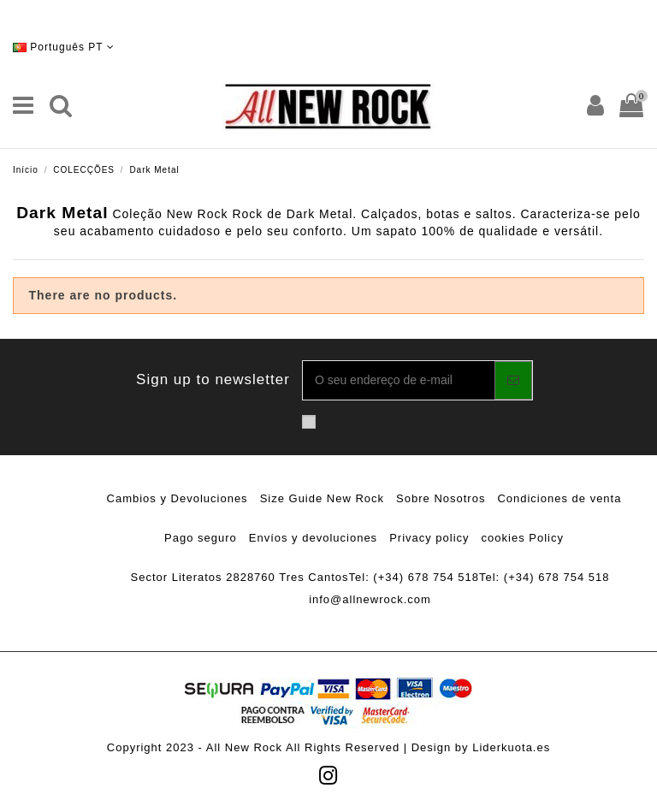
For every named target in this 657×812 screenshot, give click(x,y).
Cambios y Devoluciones (178, 498)
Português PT (64, 47)
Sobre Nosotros (441, 498)
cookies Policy (523, 538)
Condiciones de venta (559, 498)
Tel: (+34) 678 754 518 (414, 577)
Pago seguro (201, 538)
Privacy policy (429, 538)
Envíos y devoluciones (313, 538)
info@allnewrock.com (370, 599)
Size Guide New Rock (322, 498)
